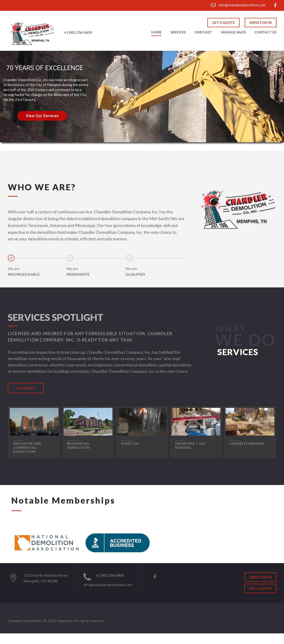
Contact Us (265, 32)
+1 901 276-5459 (78, 32)
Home (156, 32)
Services (178, 32)
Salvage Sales (233, 32)
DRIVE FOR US (261, 22)
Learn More (26, 388)
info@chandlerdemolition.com (238, 5)
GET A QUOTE (223, 22)
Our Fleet (203, 32)
